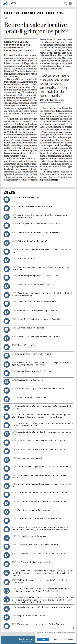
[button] (74, 628)
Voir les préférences (69, 640)
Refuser (56, 640)
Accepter (43, 640)
